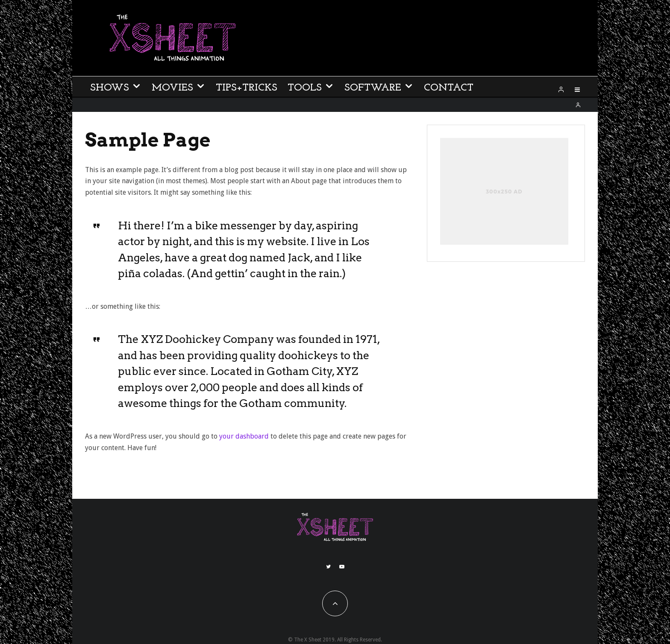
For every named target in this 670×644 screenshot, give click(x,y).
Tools (305, 88)
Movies (172, 88)
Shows (110, 88)
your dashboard (244, 436)
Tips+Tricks (247, 88)
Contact (449, 88)
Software (373, 88)
